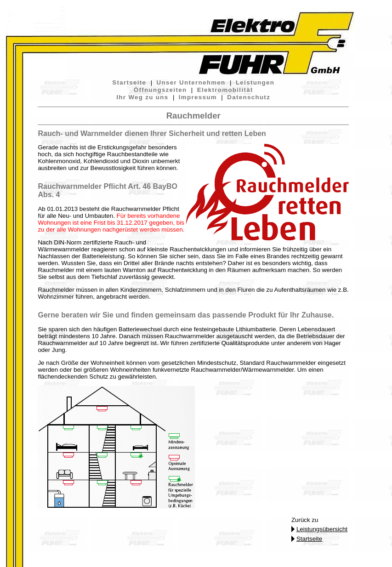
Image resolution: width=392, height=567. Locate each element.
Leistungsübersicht (322, 529)
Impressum (198, 97)
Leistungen (255, 82)
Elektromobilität (225, 90)
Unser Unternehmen (191, 82)
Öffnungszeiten (160, 90)
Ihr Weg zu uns (142, 97)
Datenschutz (249, 97)
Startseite (129, 82)
